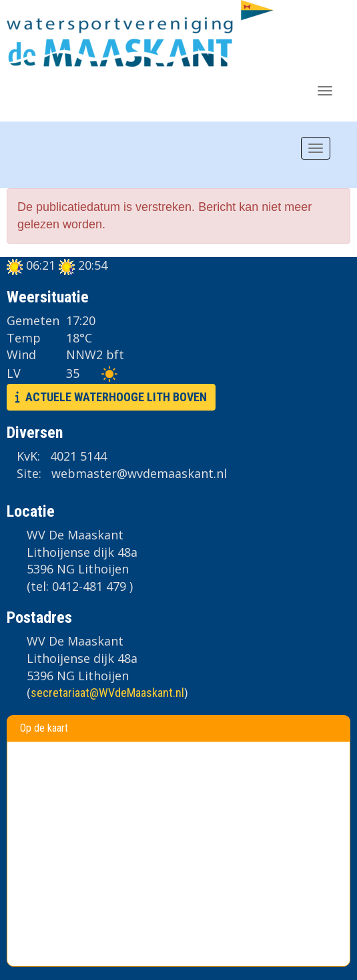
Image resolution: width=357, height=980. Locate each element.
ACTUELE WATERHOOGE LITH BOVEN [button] (111, 397)
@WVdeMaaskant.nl (107, 693)
